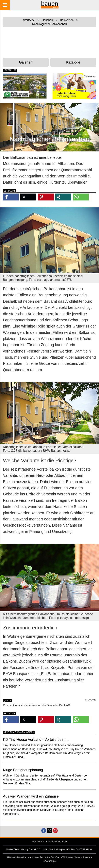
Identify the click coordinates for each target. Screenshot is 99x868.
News (77, 857)
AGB (65, 842)
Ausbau (33, 857)
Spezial (86, 857)
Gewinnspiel (49, 861)
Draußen (55, 857)
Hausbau (22, 857)
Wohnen (67, 857)
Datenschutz (53, 842)
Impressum (38, 842)
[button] (11, 197)
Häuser (11, 857)
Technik (44, 857)
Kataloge (73, 62)
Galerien (26, 62)
